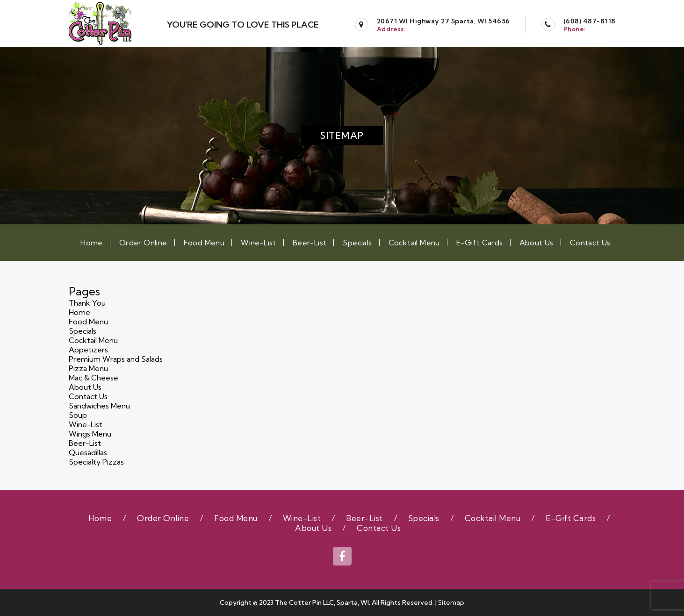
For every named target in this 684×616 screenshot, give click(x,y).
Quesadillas (88, 452)
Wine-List (259, 243)
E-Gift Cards (480, 243)
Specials (357, 243)
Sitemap (451, 602)
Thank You (87, 303)
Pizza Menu (88, 368)
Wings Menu (90, 434)
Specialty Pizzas (96, 462)
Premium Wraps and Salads (116, 359)
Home (92, 243)
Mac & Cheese (94, 378)
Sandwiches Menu (99, 406)
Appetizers (88, 350)
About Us (536, 243)
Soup (78, 415)
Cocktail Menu (414, 243)
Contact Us (590, 243)
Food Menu (204, 243)
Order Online (143, 243)
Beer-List (310, 243)
